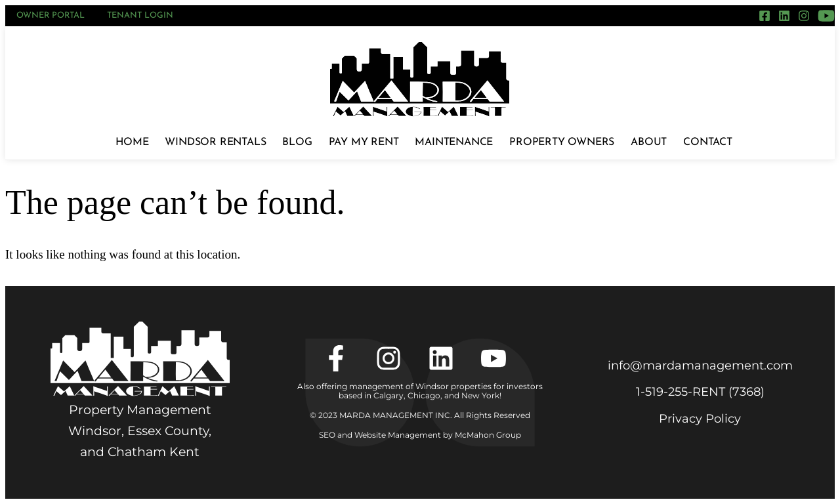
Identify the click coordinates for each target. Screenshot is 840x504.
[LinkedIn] (784, 16)
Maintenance (454, 142)
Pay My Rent (364, 142)
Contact (708, 142)
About (649, 142)
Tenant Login (140, 15)
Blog (297, 142)
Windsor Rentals (215, 142)
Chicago (424, 395)
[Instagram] (804, 16)
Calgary (388, 395)
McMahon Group (488, 435)
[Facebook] (765, 16)
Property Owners (562, 142)
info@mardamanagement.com (700, 366)
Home (132, 142)
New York (480, 395)
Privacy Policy (700, 419)
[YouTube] (826, 16)
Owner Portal (51, 15)
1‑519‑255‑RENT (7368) (700, 392)
